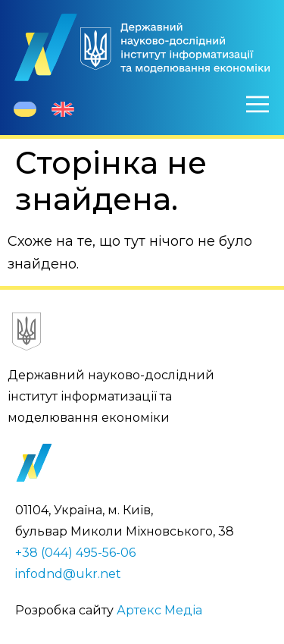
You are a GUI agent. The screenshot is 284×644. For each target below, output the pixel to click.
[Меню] (257, 104)
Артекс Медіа (159, 610)
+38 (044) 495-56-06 (75, 553)
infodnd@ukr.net (68, 574)
